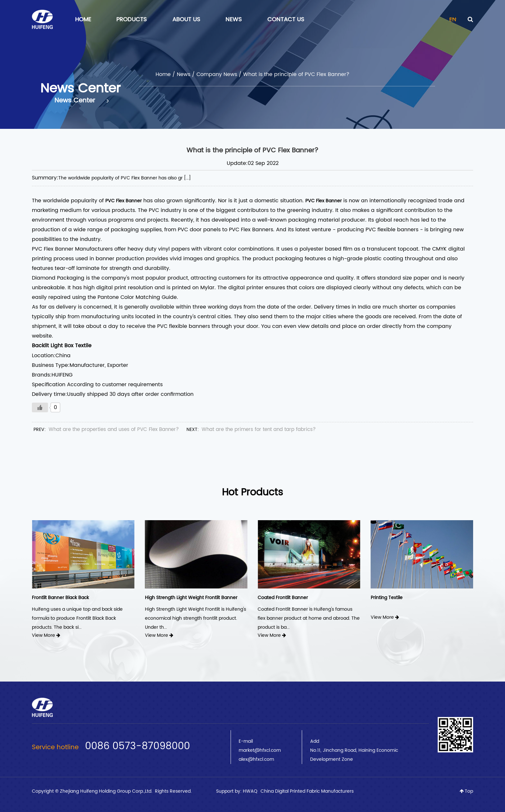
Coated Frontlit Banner (283, 598)
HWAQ (250, 791)
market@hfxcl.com (260, 750)
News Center (82, 101)
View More (46, 635)
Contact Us (286, 19)
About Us (186, 19)
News (234, 19)
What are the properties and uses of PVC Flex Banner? (114, 430)
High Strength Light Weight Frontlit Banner (191, 598)
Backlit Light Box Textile (62, 346)
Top (466, 791)
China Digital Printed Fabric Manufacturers (307, 791)
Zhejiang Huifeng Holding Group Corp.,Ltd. (107, 791)
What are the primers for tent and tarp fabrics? (259, 430)
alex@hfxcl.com (256, 759)
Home (83, 19)
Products (132, 19)
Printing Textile (387, 598)
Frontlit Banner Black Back (60, 598)
